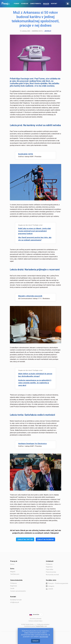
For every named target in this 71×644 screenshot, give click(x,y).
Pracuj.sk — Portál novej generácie (57, 583)
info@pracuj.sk (15, 602)
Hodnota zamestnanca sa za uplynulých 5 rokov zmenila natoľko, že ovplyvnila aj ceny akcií (35, 383)
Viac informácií (44, 637)
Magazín (13, 572)
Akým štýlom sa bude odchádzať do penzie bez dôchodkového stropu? (35, 375)
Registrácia (49, 567)
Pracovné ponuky (51, 572)
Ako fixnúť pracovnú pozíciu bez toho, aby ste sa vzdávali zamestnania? (35, 239)
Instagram (50, 586)
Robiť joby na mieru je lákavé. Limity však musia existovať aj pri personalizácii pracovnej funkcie (34, 231)
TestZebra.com (15, 574)
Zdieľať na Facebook (45, 539)
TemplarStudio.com (41, 626)
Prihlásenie (49, 564)
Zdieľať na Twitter (25, 539)
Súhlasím (35, 641)
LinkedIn (50, 589)
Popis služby (50, 569)
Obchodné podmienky (36, 619)
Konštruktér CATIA (26, 154)
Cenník (12, 588)
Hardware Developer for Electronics (32, 444)
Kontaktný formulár (16, 600)
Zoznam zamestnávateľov (18, 591)
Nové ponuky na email (52, 575)
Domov (12, 564)
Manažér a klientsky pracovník (30, 296)
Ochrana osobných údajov (35, 621)
